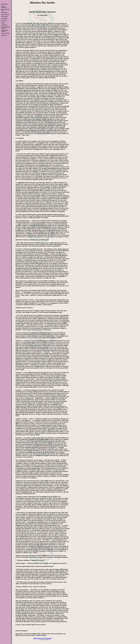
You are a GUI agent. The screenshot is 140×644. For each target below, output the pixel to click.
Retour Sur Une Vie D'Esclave (43, 638)
